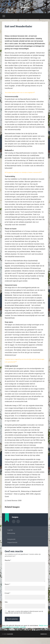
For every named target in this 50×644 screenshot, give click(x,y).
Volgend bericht (12, 542)
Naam (7, 589)
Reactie (8, 560)
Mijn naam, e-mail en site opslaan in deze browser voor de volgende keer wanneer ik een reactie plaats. (24, 619)
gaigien (25, 7)
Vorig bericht (11, 539)
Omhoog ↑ (44, 640)
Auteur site (18, 521)
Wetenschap (11, 533)
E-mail (7, 599)
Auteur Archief (14, 521)
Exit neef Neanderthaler (18, 26)
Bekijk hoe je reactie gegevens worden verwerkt (25, 633)
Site (6, 608)
